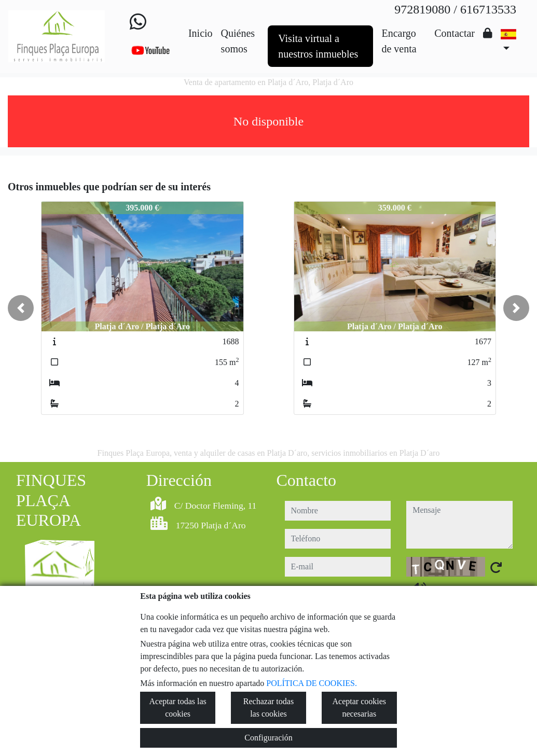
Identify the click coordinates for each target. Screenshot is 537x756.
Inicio (201, 33)
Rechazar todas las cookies (268, 708)
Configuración (268, 738)
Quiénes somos (238, 41)
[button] (21, 308)
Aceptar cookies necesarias (360, 708)
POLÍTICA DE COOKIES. (312, 683)
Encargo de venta (399, 41)
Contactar (455, 33)
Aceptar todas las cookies (178, 708)
